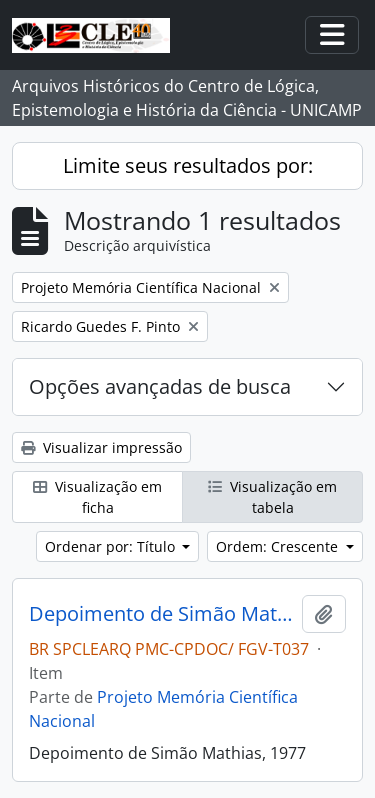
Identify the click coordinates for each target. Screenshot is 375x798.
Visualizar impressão (101, 447)
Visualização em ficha (97, 497)
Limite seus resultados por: (188, 165)
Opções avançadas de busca (160, 386)
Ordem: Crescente (279, 546)
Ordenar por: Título (112, 546)
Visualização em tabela (272, 497)
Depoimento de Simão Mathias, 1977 (161, 614)
